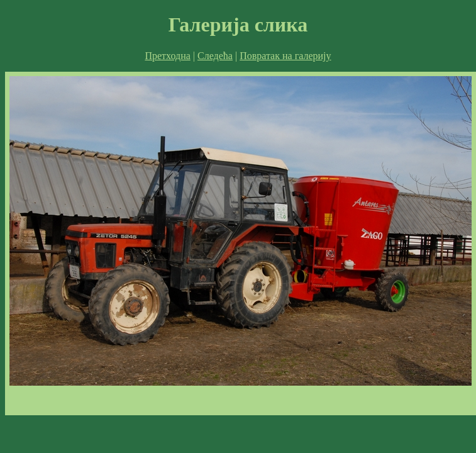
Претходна (167, 56)
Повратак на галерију (285, 56)
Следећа (215, 56)
